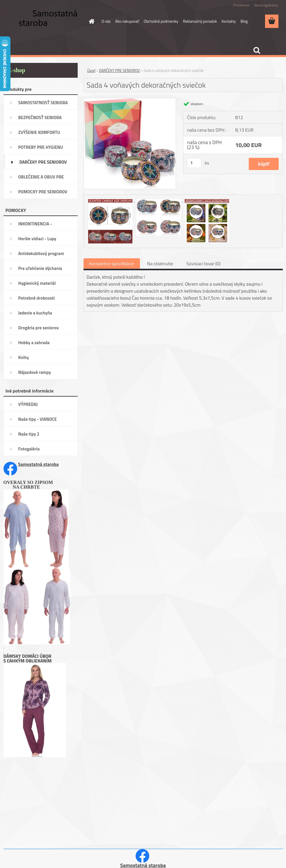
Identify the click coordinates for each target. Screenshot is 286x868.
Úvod (91, 70)
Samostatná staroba (38, 464)
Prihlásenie (241, 5)
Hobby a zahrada (34, 343)
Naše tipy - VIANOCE (38, 419)
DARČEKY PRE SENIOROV (43, 162)
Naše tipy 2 (29, 434)
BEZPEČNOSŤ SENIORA (40, 117)
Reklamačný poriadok (200, 21)
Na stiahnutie (160, 264)
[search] (257, 50)
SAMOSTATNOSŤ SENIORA (43, 103)
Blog (244, 21)
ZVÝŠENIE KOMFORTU (39, 132)
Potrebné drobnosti (37, 298)
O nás (106, 21)
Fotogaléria (29, 449)
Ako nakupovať (127, 21)
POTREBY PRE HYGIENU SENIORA (41, 149)
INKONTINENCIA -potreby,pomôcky (35, 226)
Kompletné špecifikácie (112, 264)
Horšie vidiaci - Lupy (37, 239)
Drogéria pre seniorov (39, 328)
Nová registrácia (266, 5)
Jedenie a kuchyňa (35, 313)
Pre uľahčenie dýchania (40, 268)
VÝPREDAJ (28, 404)
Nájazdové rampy (35, 372)
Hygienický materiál (37, 283)
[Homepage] (90, 21)
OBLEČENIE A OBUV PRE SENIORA (41, 179)
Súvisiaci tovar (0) (203, 264)
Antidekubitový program (41, 253)
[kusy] (194, 163)
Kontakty (229, 21)
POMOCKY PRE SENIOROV (43, 192)
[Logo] (43, 22)
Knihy (24, 357)
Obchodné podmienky (161, 21)
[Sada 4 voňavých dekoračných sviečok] (130, 100)
